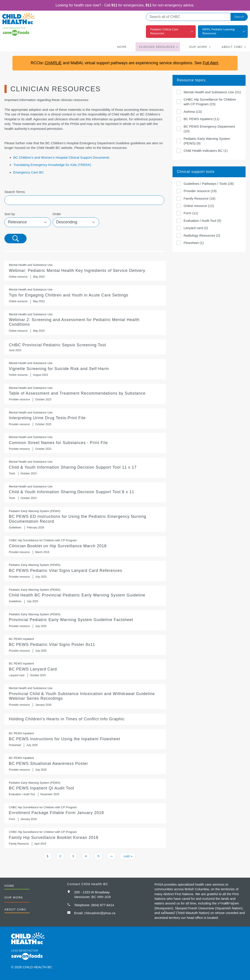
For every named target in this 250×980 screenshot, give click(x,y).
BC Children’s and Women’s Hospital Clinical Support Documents (61, 157)
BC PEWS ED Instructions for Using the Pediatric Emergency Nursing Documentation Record (85, 519)
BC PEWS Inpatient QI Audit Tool (85, 789)
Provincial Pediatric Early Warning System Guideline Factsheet (85, 620)
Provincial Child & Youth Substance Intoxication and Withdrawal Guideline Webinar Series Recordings (85, 696)
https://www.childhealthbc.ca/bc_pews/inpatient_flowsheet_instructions (85, 739)
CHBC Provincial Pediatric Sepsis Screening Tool (85, 347)
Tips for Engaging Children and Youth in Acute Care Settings (85, 295)
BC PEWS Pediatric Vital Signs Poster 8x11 (85, 645)
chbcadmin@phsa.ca (100, 913)
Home (122, 47)
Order (57, 214)
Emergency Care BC (29, 172)
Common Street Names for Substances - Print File (85, 443)
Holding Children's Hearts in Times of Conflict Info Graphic (85, 719)
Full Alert (210, 63)
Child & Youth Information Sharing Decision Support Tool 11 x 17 (85, 468)
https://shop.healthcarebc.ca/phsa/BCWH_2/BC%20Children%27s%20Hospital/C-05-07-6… (85, 596)
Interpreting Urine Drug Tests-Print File (85, 418)
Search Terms (15, 192)
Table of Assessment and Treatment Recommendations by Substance (85, 394)
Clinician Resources (157, 47)
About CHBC (232, 47)
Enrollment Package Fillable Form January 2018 (85, 813)
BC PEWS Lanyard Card (85, 669)
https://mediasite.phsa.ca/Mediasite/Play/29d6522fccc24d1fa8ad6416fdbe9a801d (85, 271)
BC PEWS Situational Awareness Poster (85, 764)
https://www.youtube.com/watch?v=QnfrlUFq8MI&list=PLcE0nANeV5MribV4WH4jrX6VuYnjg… (85, 369)
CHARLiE (53, 63)
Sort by (10, 214)
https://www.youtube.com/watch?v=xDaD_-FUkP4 (85, 323)
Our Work (198, 47)
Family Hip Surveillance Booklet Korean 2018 (85, 838)
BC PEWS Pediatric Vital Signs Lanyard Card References (85, 571)
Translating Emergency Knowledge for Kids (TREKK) (52, 165)
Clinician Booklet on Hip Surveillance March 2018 (85, 546)
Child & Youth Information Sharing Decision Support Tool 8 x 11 (85, 492)
